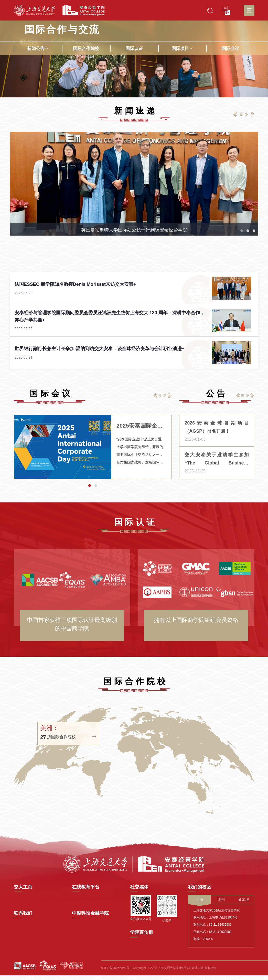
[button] (242, 267)
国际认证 (134, 49)
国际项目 (182, 49)
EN (227, 13)
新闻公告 (38, 49)
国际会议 (230, 49)
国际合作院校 (86, 49)
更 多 (244, 114)
